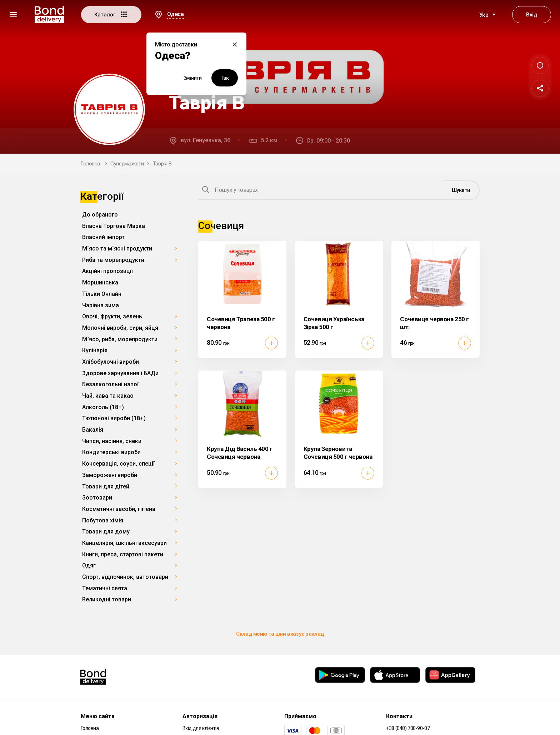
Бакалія (93, 430)
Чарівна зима (101, 305)
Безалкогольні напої (110, 384)
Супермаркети (127, 164)
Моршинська (100, 282)
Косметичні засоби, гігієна (119, 509)
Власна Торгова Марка (114, 226)
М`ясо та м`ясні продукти (117, 249)
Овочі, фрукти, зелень (112, 316)
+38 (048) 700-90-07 (408, 728)
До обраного (100, 215)
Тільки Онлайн (102, 294)
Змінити (193, 78)
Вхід (531, 15)
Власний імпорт (103, 237)
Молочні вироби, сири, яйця (120, 328)
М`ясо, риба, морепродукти (120, 339)
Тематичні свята (105, 588)
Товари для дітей (106, 486)
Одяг (89, 565)
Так (225, 78)
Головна (90, 164)
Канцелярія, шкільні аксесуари (124, 543)
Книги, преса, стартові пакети (123, 554)
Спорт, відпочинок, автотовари (125, 577)
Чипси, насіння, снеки (112, 441)
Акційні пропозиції (107, 271)
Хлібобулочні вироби (111, 362)
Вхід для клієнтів (201, 728)
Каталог (111, 14)
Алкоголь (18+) (103, 407)
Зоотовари (97, 498)
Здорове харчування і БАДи (120, 373)
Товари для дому (106, 532)
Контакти (399, 716)
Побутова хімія (103, 520)
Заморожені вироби (110, 475)
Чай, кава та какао (108, 396)
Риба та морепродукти (113, 260)
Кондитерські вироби (111, 452)
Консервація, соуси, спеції (118, 464)
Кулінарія (95, 350)
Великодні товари (107, 599)
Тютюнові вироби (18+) (114, 418)
